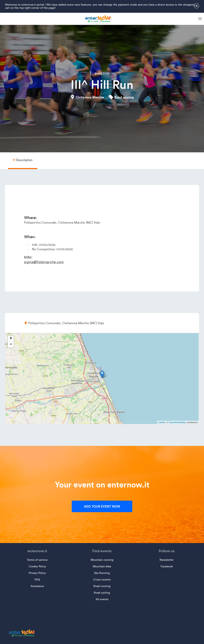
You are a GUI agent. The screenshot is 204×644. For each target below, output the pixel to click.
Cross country (102, 580)
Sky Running (102, 573)
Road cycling (102, 593)
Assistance (37, 586)
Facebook (167, 566)
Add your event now (102, 506)
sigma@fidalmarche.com (44, 262)
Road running (124, 97)
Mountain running (102, 560)
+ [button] (11, 339)
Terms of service (37, 560)
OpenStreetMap (177, 422)
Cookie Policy (37, 566)
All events (102, 599)
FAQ (37, 580)
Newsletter (167, 560)
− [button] (11, 345)
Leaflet (162, 422)
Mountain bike (102, 566)
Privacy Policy (37, 573)
